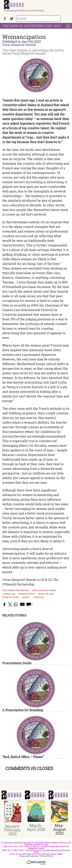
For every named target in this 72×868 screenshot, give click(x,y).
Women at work (11, 598)
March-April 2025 (36, 827)
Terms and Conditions (29, 856)
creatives (39, 598)
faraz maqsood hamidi (44, 591)
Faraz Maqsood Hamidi (19, 45)
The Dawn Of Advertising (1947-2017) (31, 26)
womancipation (27, 594)
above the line (46, 594)
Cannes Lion (9, 594)
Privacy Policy (47, 856)
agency (26, 598)
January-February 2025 (13, 830)
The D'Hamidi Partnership (16, 591)
